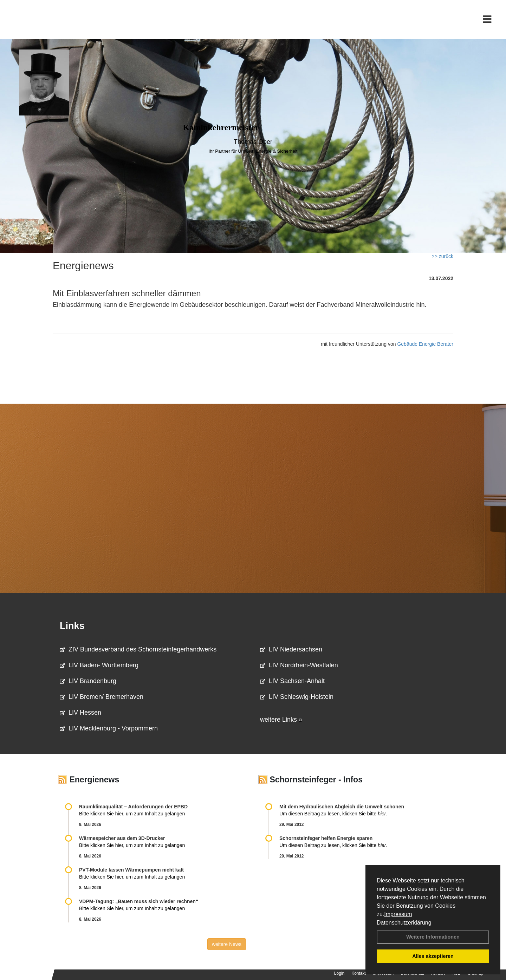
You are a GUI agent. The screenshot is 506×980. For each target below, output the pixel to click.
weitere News (227, 944)
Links (72, 626)
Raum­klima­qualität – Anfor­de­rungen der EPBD (133, 807)
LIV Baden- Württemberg (99, 665)
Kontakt (359, 973)
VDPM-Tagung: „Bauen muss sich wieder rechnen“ (139, 901)
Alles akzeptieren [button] (433, 956)
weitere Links (281, 720)
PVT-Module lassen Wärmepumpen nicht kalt (131, 870)
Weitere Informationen (433, 937)
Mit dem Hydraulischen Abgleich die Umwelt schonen (342, 807)
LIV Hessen (80, 713)
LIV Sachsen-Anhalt (292, 681)
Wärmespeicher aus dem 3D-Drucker (122, 838)
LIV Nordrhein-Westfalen (299, 665)
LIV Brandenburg (88, 681)
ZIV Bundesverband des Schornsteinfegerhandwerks (138, 649)
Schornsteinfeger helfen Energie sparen (326, 838)
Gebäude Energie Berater (425, 344)
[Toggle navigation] (487, 20)
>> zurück (443, 256)
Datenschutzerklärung (404, 923)
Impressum (398, 914)
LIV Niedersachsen (291, 649)
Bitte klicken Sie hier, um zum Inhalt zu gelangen (132, 814)
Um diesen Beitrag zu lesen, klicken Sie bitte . (333, 814)
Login (339, 973)
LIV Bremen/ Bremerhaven (102, 697)
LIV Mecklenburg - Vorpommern (109, 728)
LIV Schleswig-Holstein (297, 697)
